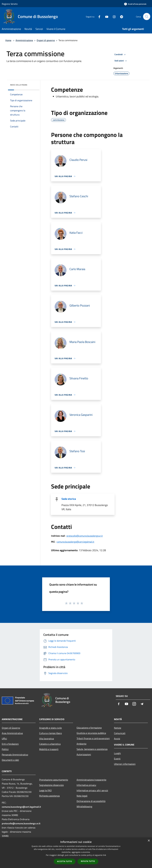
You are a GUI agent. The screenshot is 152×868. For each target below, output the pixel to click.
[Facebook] (98, 16)
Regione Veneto (10, 4)
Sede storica (69, 499)
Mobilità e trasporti (49, 749)
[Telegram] (120, 16)
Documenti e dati (10, 760)
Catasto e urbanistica (50, 744)
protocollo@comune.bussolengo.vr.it (85, 536)
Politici (5, 749)
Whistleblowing (84, 806)
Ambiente (81, 744)
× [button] (149, 841)
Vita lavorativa (47, 739)
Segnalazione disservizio (51, 785)
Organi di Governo (11, 728)
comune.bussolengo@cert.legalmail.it (75, 542)
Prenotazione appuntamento (54, 780)
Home (8, 40)
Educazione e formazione (89, 728)
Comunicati (120, 733)
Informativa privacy (86, 785)
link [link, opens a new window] (105, 855)
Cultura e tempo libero (50, 733)
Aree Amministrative (12, 733)
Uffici (4, 739)
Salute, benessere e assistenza (92, 749)
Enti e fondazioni (10, 744)
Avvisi (117, 739)
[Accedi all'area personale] (135, 4)
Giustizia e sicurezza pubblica (91, 733)
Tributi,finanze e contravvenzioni (93, 738)
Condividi (121, 55)
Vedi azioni (121, 61)
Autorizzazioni (84, 754)
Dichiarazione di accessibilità (91, 801)
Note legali (82, 796)
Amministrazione (24, 40)
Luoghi (117, 753)
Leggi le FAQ (45, 790)
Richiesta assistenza (49, 796)
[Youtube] (105, 16)
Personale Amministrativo (15, 755)
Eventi (117, 759)
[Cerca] (147, 17)
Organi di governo (46, 40)
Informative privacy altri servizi (92, 790)
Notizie (118, 728)
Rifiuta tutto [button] (88, 861)
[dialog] (76, 853)
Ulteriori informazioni (125, 764)
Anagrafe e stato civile (50, 728)
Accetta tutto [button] (65, 861)
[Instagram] (113, 16)
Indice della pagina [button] (19, 85)
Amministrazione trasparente (91, 780)
